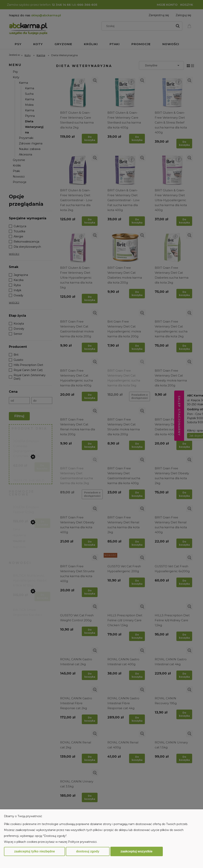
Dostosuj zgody (88, 851)
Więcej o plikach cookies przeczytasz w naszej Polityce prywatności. (51, 842)
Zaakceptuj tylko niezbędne (34, 851)
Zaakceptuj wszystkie (137, 851)
